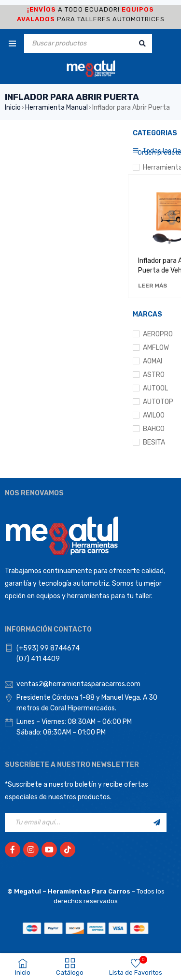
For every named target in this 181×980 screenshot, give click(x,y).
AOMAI (153, 361)
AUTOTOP (158, 402)
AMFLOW (156, 348)
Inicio (13, 108)
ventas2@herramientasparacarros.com (78, 684)
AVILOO (154, 415)
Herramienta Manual (56, 108)
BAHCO (154, 429)
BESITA (154, 442)
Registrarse (157, 822)
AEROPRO (158, 334)
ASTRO (154, 375)
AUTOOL (155, 388)
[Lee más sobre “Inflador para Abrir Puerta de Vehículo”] (153, 286)
